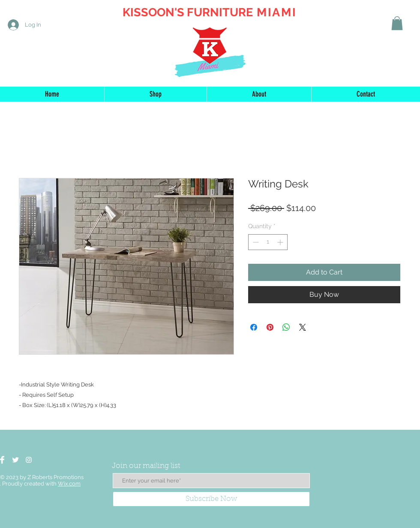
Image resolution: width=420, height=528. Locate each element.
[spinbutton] (268, 242)
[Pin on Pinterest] (270, 327)
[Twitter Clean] (15, 460)
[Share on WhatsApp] (286, 327)
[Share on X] (303, 327)
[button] (397, 23)
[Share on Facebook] (254, 327)
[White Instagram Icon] (29, 460)
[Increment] (281, 242)
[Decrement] (255, 242)
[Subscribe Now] (211, 499)
